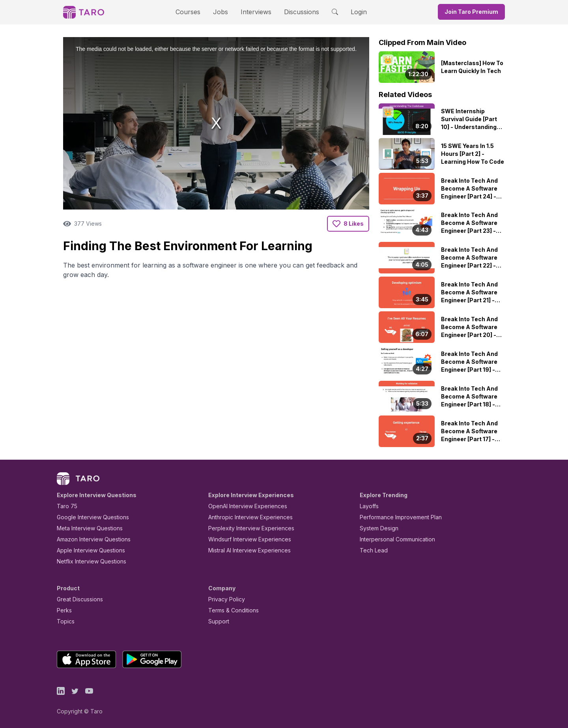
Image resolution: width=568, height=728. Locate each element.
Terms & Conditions (231, 610)
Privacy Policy (224, 599)
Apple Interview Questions (87, 550)
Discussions (295, 12)
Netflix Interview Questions (88, 561)
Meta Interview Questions (85, 528)
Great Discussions (77, 599)
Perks (63, 610)
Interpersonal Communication (393, 539)
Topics (64, 621)
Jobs (223, 12)
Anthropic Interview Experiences (245, 517)
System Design (376, 528)
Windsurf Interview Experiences (244, 539)
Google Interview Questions (88, 517)
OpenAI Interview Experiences (243, 506)
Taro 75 (65, 506)
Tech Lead (371, 550)
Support (217, 621)
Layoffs (368, 506)
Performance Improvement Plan (395, 517)
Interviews (255, 12)
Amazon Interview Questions (89, 539)
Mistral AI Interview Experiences (245, 550)
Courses (195, 12)
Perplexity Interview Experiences (245, 528)
